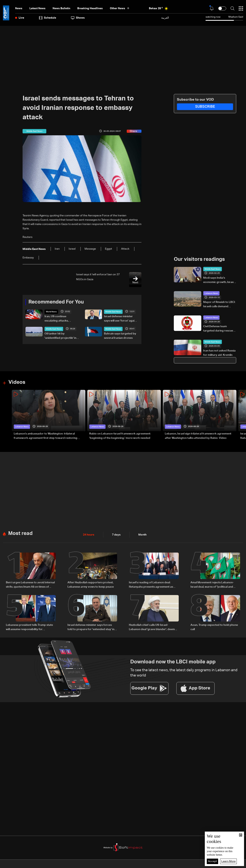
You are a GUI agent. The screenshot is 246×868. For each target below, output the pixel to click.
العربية (165, 18)
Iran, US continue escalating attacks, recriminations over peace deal (61, 319)
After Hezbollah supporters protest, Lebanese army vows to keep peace (91, 585)
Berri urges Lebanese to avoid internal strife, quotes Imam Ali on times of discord (30, 585)
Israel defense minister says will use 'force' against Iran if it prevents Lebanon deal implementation (121, 319)
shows (78, 18)
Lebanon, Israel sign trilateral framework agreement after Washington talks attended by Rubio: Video (198, 436)
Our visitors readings (199, 259)
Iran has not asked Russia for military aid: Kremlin (219, 353)
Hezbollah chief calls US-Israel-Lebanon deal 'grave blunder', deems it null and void (154, 628)
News (19, 8)
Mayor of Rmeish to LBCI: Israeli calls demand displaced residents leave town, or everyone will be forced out (220, 305)
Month (142, 535)
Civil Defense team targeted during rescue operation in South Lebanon (218, 329)
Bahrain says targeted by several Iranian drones (120, 336)
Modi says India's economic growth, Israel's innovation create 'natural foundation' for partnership (220, 280)
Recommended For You (56, 302)
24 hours (89, 535)
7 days (116, 535)
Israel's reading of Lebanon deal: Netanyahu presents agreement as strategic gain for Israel (151, 585)
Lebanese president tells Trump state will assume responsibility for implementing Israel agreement (29, 628)
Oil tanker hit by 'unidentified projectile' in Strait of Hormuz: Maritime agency (61, 336)
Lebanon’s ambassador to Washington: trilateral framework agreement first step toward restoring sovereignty (46, 436)
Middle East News (113, 312)
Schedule (48, 18)
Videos (17, 382)
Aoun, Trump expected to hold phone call (214, 627)
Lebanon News (211, 293)
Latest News (37, 8)
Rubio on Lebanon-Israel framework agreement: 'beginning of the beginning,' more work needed (120, 436)
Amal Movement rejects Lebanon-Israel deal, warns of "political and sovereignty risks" (212, 585)
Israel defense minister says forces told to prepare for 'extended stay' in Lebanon (91, 628)
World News (51, 312)
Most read (20, 534)
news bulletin (61, 8)
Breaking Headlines (90, 8)
